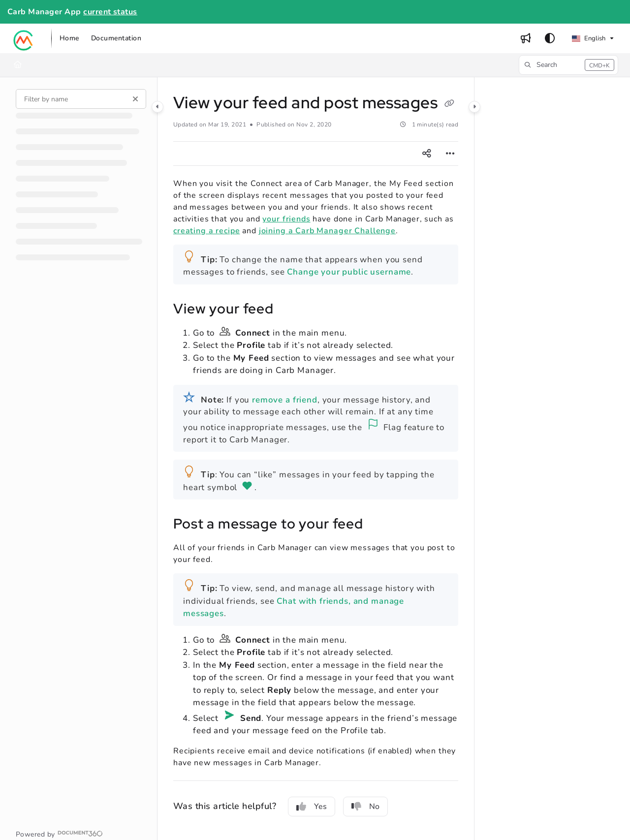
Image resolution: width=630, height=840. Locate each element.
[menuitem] (69, 38)
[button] (24, 38)
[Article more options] (450, 154)
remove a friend (285, 400)
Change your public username (349, 272)
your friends (286, 219)
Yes (312, 807)
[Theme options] (550, 38)
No (365, 807)
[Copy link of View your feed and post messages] (449, 104)
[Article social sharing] (427, 154)
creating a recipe (206, 231)
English (589, 38)
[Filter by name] (81, 99)
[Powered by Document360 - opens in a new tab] (59, 834)
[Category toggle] (157, 107)
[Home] (18, 65)
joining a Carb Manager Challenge (327, 231)
